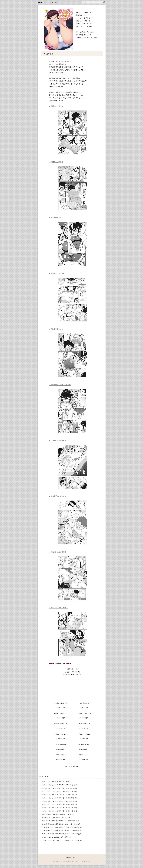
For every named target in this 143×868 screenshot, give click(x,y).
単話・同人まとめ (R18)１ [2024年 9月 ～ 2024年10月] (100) (61, 821)
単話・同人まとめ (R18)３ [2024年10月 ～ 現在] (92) (58, 814)
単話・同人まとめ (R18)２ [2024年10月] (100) (56, 818)
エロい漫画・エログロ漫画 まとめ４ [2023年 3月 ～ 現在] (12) (61, 824)
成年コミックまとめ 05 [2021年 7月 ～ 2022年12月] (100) (60, 798)
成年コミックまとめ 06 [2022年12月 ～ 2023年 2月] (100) (60, 795)
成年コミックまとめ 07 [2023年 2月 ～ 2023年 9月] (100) (59, 791)
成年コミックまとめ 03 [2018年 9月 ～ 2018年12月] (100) (60, 804)
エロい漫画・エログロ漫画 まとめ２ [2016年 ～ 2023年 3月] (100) (62, 831)
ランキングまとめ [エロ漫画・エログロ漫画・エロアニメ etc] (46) (62, 840)
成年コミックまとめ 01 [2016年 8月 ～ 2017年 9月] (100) (59, 811)
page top (102, 849)
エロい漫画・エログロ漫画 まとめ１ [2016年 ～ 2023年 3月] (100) (62, 834)
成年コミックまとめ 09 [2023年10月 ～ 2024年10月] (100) (60, 785)
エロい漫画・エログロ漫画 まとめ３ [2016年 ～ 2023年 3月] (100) (62, 827)
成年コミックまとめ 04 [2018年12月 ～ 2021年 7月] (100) (60, 801)
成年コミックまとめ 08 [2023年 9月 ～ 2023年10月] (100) (60, 788)
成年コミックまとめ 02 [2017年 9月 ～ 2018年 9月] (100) (59, 808)
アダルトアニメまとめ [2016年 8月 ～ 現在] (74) (57, 837)
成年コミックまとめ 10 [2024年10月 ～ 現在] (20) (57, 782)
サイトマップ (72, 858)
